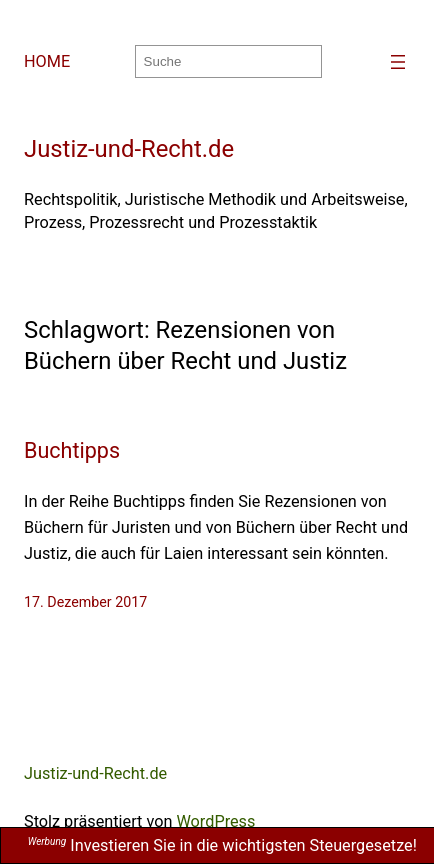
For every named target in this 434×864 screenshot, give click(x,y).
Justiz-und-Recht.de (129, 149)
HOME (47, 61)
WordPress (215, 821)
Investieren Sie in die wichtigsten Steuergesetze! (222, 845)
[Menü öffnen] (398, 62)
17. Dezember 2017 (85, 602)
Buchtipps (72, 450)
